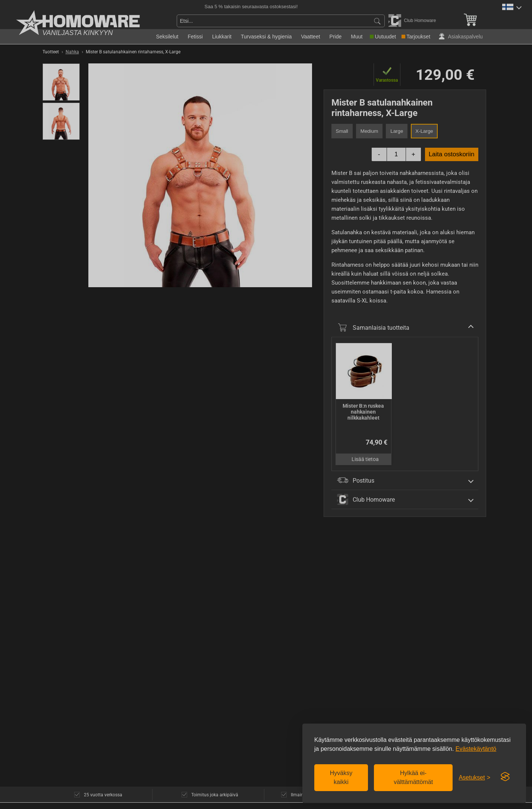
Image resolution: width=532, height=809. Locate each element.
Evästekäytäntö (476, 749)
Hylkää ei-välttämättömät (413, 777)
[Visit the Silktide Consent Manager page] (505, 777)
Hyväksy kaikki (341, 777)
